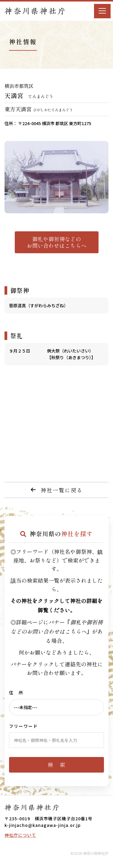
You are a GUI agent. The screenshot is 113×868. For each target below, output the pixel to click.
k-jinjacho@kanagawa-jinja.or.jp (43, 825)
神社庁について (20, 835)
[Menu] (102, 11)
